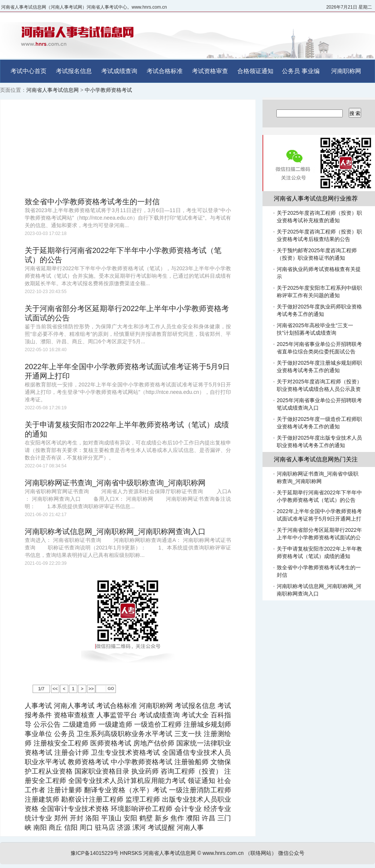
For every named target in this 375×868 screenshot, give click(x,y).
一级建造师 (115, 724)
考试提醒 (161, 828)
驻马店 (105, 828)
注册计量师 (65, 790)
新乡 (162, 818)
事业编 (310, 71)
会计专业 (188, 809)
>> (91, 689)
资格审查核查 (74, 715)
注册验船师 (191, 762)
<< (55, 689)
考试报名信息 (74, 71)
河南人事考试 (74, 706)
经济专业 (217, 809)
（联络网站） (261, 853)
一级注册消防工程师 (200, 790)
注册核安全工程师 (61, 743)
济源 (124, 828)
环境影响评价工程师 (141, 809)
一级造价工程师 (158, 724)
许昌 (208, 818)
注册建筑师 (42, 799)
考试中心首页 (28, 71)
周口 (86, 828)
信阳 (71, 828)
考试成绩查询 (119, 71)
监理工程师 (143, 799)
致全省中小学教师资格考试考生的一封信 (92, 202)
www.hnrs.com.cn (223, 853)
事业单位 (38, 734)
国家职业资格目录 (102, 771)
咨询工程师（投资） (191, 771)
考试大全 (195, 715)
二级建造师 (79, 724)
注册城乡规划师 (207, 724)
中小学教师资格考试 (108, 90)
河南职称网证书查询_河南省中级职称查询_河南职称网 (115, 483)
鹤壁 (146, 818)
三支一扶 (188, 734)
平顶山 (111, 818)
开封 (76, 818)
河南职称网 (346, 71)
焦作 (177, 818)
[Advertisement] (128, 148)
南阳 (40, 828)
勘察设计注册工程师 (93, 799)
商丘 (55, 828)
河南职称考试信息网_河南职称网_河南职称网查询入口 (115, 531)
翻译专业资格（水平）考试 (125, 790)
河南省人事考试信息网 (52, 90)
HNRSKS (131, 853)
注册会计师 (72, 753)
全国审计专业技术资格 (75, 809)
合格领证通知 (255, 71)
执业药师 (145, 771)
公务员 (291, 71)
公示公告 (47, 724)
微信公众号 (291, 853)
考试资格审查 (210, 71)
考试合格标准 (165, 71)
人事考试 (38, 706)
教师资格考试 (88, 762)
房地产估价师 (154, 743)
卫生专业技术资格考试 (126, 753)
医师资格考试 (111, 743)
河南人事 (190, 828)
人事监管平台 (117, 715)
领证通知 (201, 781)
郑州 (61, 818)
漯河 (139, 828)
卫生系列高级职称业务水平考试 (124, 734)
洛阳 (92, 818)
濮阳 (193, 818)
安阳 (130, 818)
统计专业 (38, 818)
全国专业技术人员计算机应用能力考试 (127, 781)
